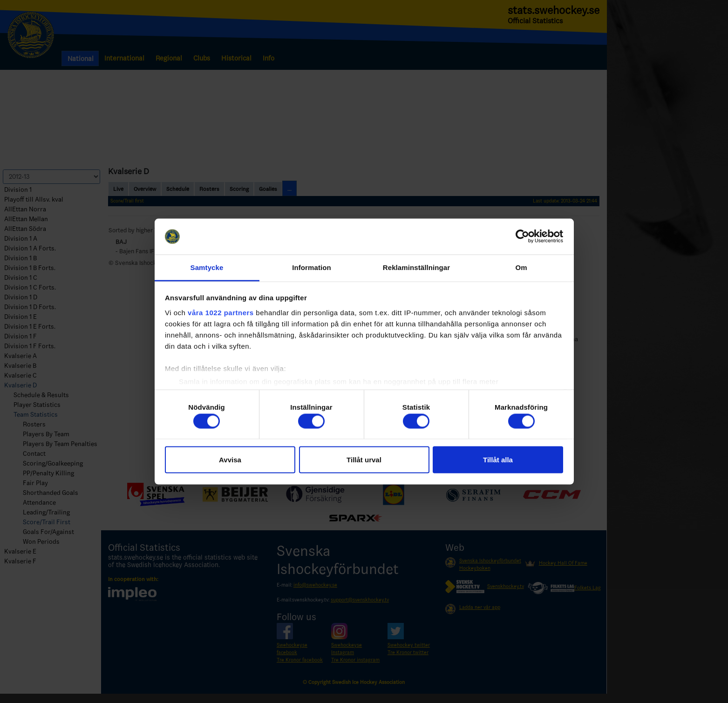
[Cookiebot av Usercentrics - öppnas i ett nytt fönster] (522, 237)
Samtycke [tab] (207, 267)
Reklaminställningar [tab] (416, 267)
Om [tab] (521, 267)
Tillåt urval (364, 460)
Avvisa (230, 460)
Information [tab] (312, 267)
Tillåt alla (498, 460)
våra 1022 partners (221, 312)
